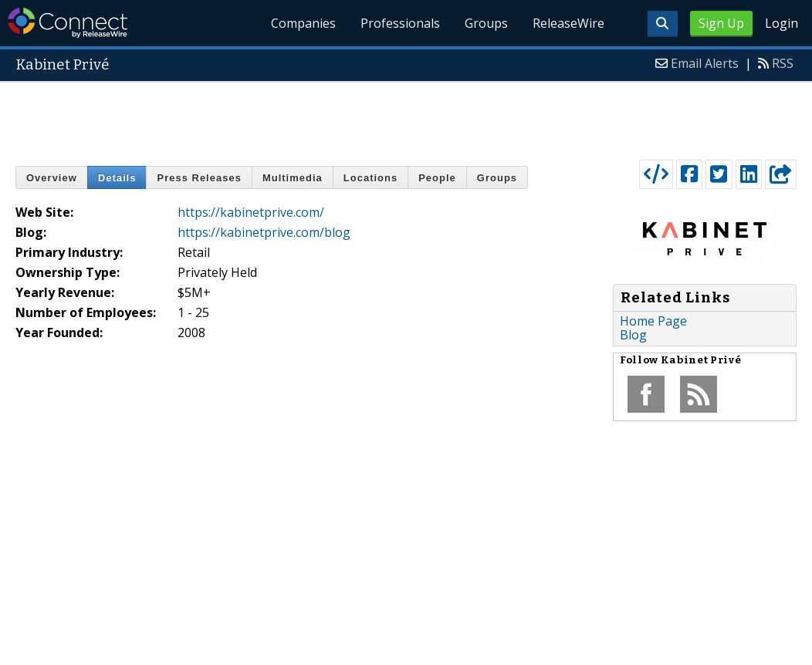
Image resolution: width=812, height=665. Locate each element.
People (437, 178)
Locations (370, 178)
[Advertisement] (406, 117)
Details (117, 178)
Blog (633, 335)
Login (782, 23)
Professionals (400, 23)
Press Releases (199, 178)
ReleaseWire (568, 23)
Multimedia (293, 178)
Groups (486, 23)
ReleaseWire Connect (68, 23)
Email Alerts (705, 63)
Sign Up (721, 23)
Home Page (653, 321)
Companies (304, 23)
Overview (52, 178)
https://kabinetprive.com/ (251, 212)
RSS (783, 63)
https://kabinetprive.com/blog (264, 232)
